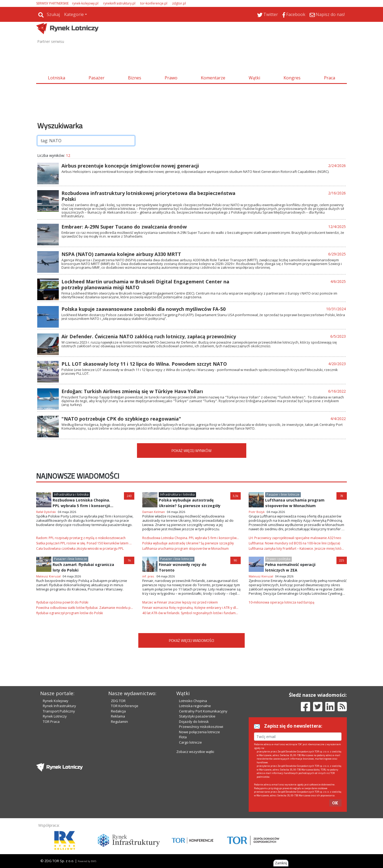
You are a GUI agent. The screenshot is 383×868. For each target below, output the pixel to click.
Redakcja (118, 711)
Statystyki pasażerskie (197, 716)
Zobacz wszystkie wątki (195, 752)
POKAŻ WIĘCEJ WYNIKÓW (191, 451)
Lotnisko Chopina (193, 701)
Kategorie (74, 14)
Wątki (254, 78)
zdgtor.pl (179, 3)
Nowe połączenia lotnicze (199, 732)
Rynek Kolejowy (56, 701)
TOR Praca (51, 722)
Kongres (292, 78)
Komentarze (213, 78)
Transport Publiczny (59, 711)
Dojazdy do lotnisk (194, 722)
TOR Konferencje (125, 706)
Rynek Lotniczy (55, 716)
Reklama (118, 716)
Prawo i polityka (278, 559)
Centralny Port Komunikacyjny (203, 711)
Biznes (135, 78)
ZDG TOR (118, 701)
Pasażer (97, 78)
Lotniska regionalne (195, 706)
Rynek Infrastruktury (59, 706)
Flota (183, 737)
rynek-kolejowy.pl (85, 3)
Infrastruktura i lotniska (71, 494)
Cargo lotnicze (190, 742)
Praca (330, 78)
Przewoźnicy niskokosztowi (201, 727)
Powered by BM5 (87, 861)
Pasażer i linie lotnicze (283, 494)
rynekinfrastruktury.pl (119, 3)
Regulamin (119, 722)
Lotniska (57, 78)
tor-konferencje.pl (154, 3)
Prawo (171, 78)
